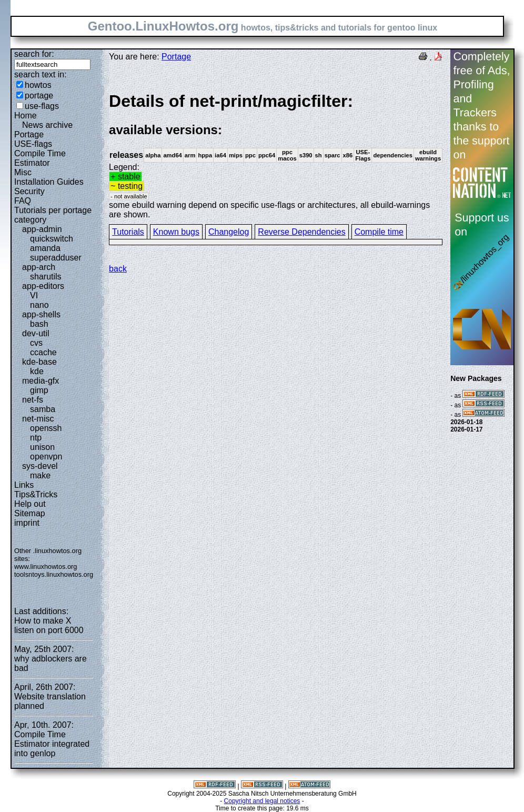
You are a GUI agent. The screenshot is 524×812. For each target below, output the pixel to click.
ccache (43, 352)
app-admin (42, 229)
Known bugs (176, 232)
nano (39, 305)
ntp (36, 438)
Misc (23, 172)
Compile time (379, 232)
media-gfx (41, 381)
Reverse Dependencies (301, 232)
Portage (29, 134)
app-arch (39, 267)
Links (24, 485)
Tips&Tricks (36, 494)
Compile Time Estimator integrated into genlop (52, 744)
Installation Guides (49, 182)
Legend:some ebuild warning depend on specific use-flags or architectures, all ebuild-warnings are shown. (276, 155)
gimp (39, 390)
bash (39, 324)
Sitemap (30, 513)
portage (39, 96)
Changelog (229, 232)
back (118, 269)
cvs (36, 343)
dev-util (36, 333)
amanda (45, 248)
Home (26, 116)
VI (34, 295)
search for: (34, 54)
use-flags (42, 106)
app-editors (43, 286)
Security (29, 191)
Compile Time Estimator (40, 158)
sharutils (46, 277)
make (40, 475)
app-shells (41, 314)
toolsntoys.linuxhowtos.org (54, 574)
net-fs (33, 400)
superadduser (56, 258)
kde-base (39, 362)
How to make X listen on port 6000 (49, 625)
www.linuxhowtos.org (46, 567)
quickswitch (52, 239)
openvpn (46, 457)
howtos (38, 85)
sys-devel (40, 466)
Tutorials (128, 232)
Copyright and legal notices (262, 801)
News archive (47, 125)
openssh (46, 428)
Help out (30, 504)
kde (37, 371)
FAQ (23, 201)
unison (42, 447)
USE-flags (33, 144)
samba (43, 409)
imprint (27, 523)
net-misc (38, 419)
